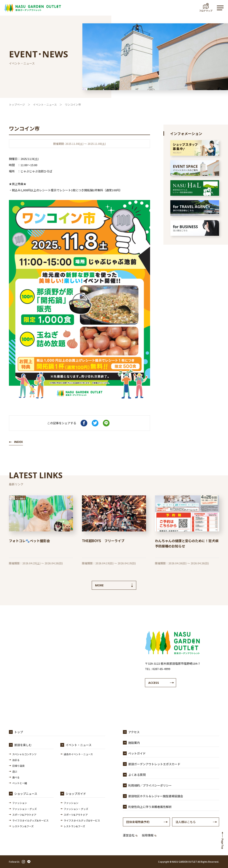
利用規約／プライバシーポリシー (150, 785)
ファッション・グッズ (24, 809)
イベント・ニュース (45, 104)
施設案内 (134, 743)
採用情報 (149, 835)
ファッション (20, 803)
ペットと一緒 (20, 783)
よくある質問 (137, 775)
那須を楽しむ (23, 745)
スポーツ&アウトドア (24, 815)
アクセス (134, 732)
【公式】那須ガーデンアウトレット (33, 8)
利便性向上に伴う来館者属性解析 (150, 807)
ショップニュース (26, 794)
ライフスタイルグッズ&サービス (30, 820)
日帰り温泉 (18, 766)
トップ (19, 732)
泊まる (16, 760)
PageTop (223, 844)
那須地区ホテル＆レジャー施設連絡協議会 (156, 796)
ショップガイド (76, 794)
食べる (16, 777)
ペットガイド (137, 753)
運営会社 (130, 835)
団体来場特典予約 (138, 822)
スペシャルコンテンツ (24, 754)
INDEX (18, 442)
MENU (218, 8)
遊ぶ (15, 771)
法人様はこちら (186, 822)
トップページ (17, 104)
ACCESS (154, 683)
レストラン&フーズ (23, 826)
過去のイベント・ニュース (78, 754)
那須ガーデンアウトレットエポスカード (154, 764)
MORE (99, 585)
